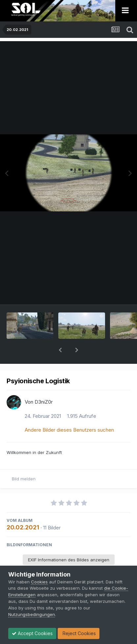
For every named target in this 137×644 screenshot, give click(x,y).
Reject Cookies (79, 633)
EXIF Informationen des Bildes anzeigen (69, 543)
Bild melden (24, 462)
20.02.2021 (23, 510)
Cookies (39, 582)
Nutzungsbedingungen (32, 614)
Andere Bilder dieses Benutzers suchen (69, 413)
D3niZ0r (44, 385)
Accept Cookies (32, 633)
